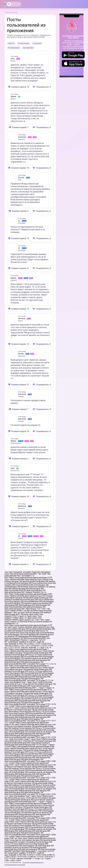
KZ (14, 4)
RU (9, 4)
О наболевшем (23, 43)
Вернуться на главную (12, 12)
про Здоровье (28, 48)
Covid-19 (11, 43)
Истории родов (14, 48)
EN (18, 4)
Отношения (37, 43)
